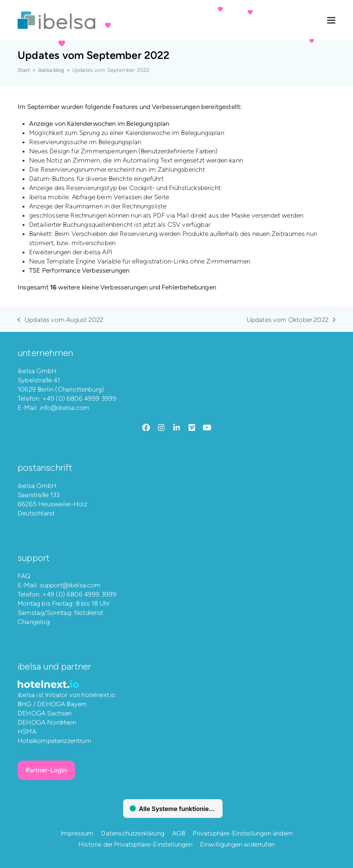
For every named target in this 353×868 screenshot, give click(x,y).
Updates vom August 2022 (60, 320)
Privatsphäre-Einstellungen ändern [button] (243, 833)
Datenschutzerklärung (133, 833)
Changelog (34, 622)
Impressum (77, 833)
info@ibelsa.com (65, 408)
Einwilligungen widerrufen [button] (237, 844)
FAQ (24, 576)
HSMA (27, 731)
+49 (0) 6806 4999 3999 (80, 398)
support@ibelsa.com (70, 585)
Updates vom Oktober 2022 (291, 320)
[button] (331, 20)
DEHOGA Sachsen (45, 713)
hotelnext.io (98, 695)
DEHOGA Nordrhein (47, 722)
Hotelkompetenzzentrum (54, 741)
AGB (179, 833)
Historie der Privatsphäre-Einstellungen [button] (135, 844)
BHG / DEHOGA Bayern (52, 704)
